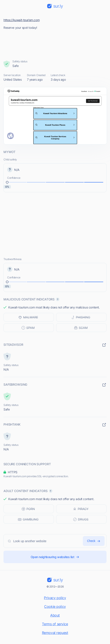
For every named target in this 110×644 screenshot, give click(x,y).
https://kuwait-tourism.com (22, 20)
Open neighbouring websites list (55, 557)
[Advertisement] (55, 43)
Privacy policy (55, 598)
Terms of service (55, 624)
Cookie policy (55, 607)
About (55, 615)
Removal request (55, 633)
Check (94, 541)
